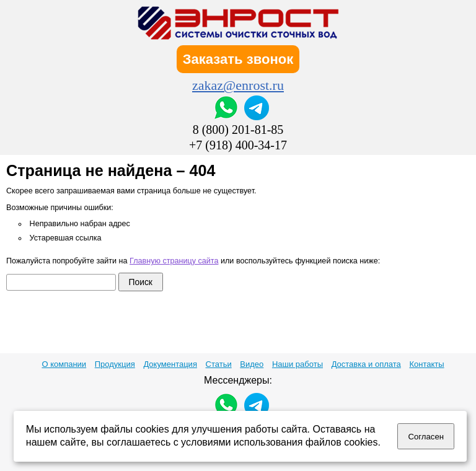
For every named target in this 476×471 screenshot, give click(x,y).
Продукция (115, 364)
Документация (170, 364)
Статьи (219, 364)
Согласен (426, 437)
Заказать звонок (238, 59)
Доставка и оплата (366, 364)
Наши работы (297, 364)
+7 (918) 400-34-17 (238, 145)
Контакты (426, 364)
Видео (252, 364)
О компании (64, 364)
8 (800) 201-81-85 (238, 130)
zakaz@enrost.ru (238, 85)
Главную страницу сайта (174, 261)
